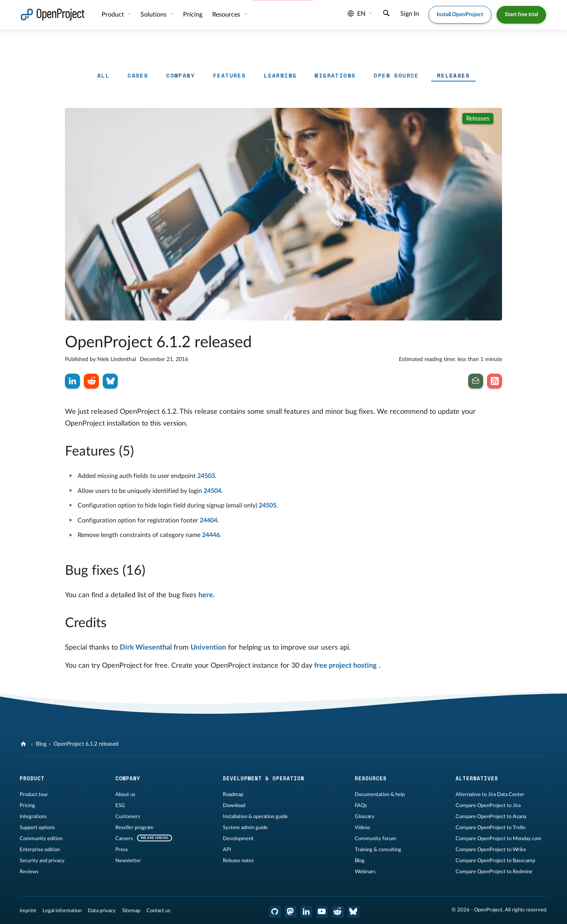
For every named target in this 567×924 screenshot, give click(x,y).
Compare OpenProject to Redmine (494, 872)
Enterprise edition (40, 850)
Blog (41, 744)
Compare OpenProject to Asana (491, 817)
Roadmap (233, 794)
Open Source (396, 75)
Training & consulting (378, 850)
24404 (208, 520)
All (103, 75)
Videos (362, 828)
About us (125, 794)
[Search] (386, 14)
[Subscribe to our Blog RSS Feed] (495, 381)
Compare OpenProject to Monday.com (498, 839)
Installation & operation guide (255, 817)
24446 (211, 535)
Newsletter (128, 861)
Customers (128, 817)
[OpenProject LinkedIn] (306, 912)
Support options (37, 828)
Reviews (29, 872)
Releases (453, 75)
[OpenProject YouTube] (322, 912)
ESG (120, 805)
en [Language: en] (357, 14)
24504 (212, 491)
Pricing (193, 15)
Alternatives (477, 778)
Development (238, 839)
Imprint (28, 911)
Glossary (365, 817)
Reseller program (134, 828)
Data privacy (102, 911)
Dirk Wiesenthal (146, 648)
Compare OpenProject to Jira (488, 805)
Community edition (41, 839)
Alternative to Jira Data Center (490, 794)
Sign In (410, 14)
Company (181, 75)
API (227, 850)
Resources (227, 15)
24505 (268, 506)
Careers (124, 839)
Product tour (34, 794)
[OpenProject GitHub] (275, 912)
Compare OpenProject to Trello (490, 828)
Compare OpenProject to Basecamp (495, 861)
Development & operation (264, 778)
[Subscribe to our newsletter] (476, 381)
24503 (206, 476)
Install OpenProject (460, 15)
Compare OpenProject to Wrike (491, 850)
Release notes (238, 861)
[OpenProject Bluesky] (354, 912)
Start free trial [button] (521, 15)
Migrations (335, 75)
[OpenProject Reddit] (338, 912)
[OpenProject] (24, 744)
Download (234, 805)
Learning (280, 75)
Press (122, 850)
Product (114, 15)
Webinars (365, 872)
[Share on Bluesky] (110, 381)
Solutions (154, 15)
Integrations (33, 817)
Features (229, 75)
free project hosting (346, 666)
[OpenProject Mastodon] (291, 912)
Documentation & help (380, 794)
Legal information (62, 911)
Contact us (158, 911)
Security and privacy (42, 861)
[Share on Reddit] (91, 381)
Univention (208, 648)
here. (207, 595)
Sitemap (131, 911)
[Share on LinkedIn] (72, 381)
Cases (138, 75)
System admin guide (245, 828)
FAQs (361, 805)
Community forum (375, 839)
